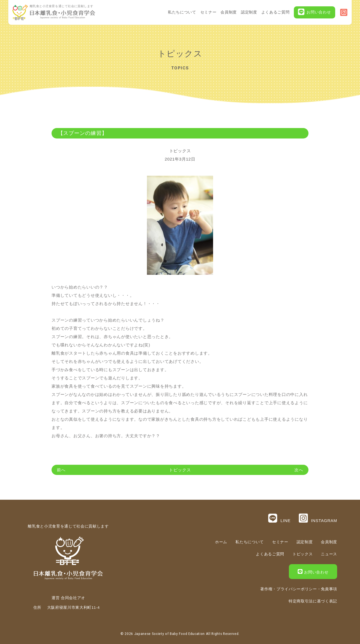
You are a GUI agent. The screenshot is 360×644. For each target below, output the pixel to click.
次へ (299, 470)
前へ (61, 470)
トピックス (180, 151)
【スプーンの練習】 (83, 133)
